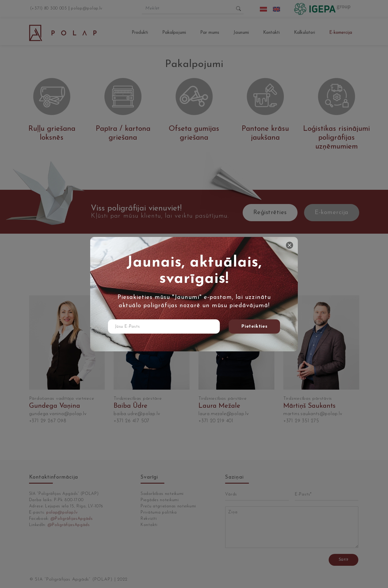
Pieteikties (254, 326)
